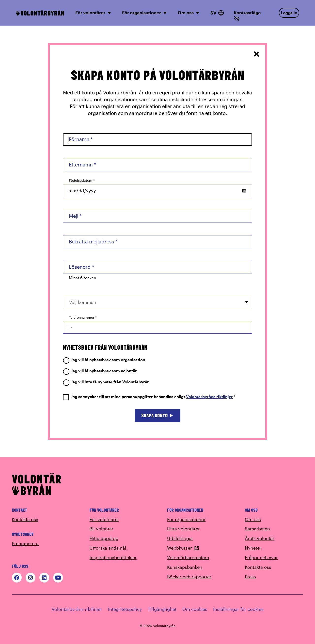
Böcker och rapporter (189, 577)
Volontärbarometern (188, 557)
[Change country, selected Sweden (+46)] (68, 327)
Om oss (253, 519)
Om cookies (195, 609)
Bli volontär (102, 529)
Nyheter (253, 548)
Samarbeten (257, 529)
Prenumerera (25, 543)
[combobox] (157, 302)
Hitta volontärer (183, 529)
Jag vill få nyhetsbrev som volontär (100, 371)
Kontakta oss (25, 519)
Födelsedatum (82, 180)
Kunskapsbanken (185, 567)
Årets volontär (260, 538)
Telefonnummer (83, 317)
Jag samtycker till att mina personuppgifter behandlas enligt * (149, 397)
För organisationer (186, 519)
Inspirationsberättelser (113, 557)
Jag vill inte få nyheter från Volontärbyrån (106, 382)
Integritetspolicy (125, 609)
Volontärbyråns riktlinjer (209, 397)
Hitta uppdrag (104, 538)
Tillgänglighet (162, 609)
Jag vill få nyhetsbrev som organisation (104, 360)
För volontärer (104, 519)
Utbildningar (180, 538)
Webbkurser (183, 548)
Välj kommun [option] (83, 302)
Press (250, 577)
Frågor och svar (261, 557)
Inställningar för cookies (238, 609)
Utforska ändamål (108, 548)
